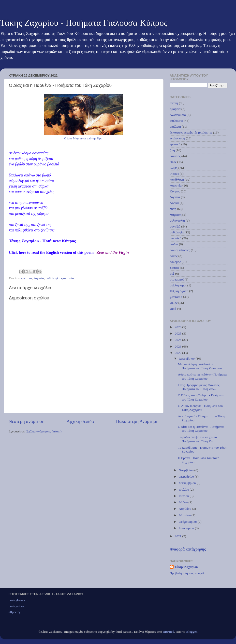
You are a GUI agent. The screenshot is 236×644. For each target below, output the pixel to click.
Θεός (173, 162)
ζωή (172, 150)
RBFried (169, 632)
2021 (178, 536)
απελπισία (176, 121)
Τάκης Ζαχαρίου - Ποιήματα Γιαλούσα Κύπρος (84, 23)
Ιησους (174, 174)
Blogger (191, 632)
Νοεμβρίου (186, 470)
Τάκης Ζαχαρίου (186, 567)
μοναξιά (175, 226)
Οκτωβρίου (187, 476)
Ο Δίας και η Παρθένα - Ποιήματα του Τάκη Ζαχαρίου (201, 429)
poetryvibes (16, 606)
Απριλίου (185, 509)
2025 (178, 333)
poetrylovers (17, 600)
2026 (178, 327)
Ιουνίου (184, 496)
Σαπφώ (174, 268)
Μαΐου (184, 502)
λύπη (173, 209)
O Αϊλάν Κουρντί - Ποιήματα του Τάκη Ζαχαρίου (200, 408)
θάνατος (175, 156)
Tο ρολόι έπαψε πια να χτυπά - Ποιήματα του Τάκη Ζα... (199, 439)
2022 (178, 353)
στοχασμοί (177, 279)
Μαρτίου (185, 515)
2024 (178, 340)
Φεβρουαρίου (188, 522)
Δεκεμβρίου (187, 358)
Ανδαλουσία (178, 115)
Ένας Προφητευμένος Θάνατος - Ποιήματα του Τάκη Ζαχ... (200, 387)
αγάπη (174, 103)
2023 (178, 346)
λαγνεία (39, 278)
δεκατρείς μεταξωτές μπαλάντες (191, 132)
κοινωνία (176, 185)
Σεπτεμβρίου (188, 483)
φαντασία (67, 278)
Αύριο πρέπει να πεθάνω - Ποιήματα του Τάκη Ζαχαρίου (202, 376)
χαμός (174, 303)
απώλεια (175, 127)
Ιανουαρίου (187, 528)
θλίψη (174, 168)
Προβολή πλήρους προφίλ (187, 573)
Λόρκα (174, 203)
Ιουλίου (184, 490)
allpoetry (15, 612)
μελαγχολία (177, 221)
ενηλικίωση (177, 138)
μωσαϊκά (176, 238)
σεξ (172, 274)
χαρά (173, 309)
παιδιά (174, 244)
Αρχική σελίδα (80, 421)
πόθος (174, 256)
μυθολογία (52, 278)
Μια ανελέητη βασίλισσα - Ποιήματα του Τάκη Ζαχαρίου (200, 366)
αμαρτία (175, 109)
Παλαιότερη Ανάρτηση (137, 421)
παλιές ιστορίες (180, 250)
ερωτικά (27, 278)
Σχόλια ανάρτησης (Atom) (44, 431)
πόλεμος (175, 262)
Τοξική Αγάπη (179, 291)
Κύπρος (175, 191)
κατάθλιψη (177, 180)
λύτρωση (176, 215)
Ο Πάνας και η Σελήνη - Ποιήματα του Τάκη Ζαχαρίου (201, 397)
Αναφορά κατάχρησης (188, 549)
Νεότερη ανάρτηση (27, 421)
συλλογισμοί (178, 285)
